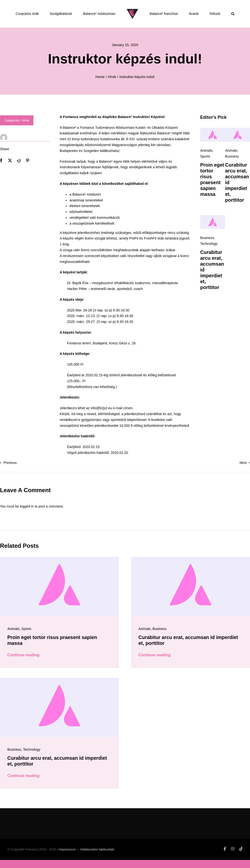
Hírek (25, 131)
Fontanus (87, 138)
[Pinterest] (28, 171)
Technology (209, 254)
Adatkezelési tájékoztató (97, 860)
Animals (206, 161)
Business (232, 167)
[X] (10, 171)
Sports (205, 167)
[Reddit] (19, 171)
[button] (233, 14)
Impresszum (67, 860)
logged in (27, 517)
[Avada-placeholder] (213, 140)
